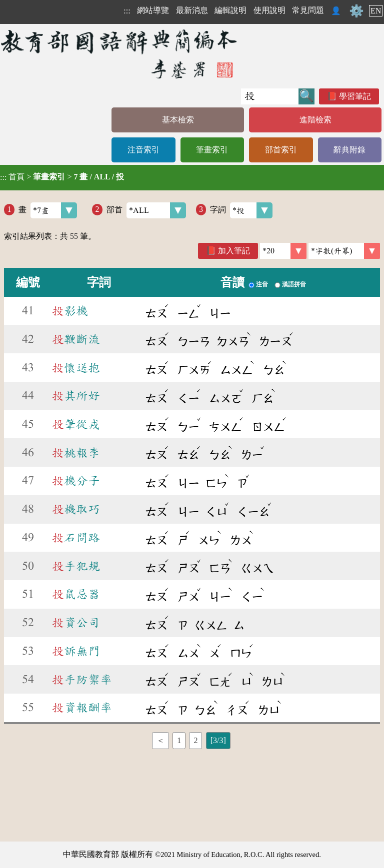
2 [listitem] (195, 740)
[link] (344, 251)
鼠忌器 (76, 594)
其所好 (76, 396)
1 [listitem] (179, 740)
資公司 (76, 623)
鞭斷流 (76, 339)
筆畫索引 (212, 150)
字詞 (241, 210)
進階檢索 (315, 120)
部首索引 (281, 150)
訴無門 (76, 651)
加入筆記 (234, 251)
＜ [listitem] (160, 740)
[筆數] (283, 251)
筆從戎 (76, 424)
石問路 (76, 538)
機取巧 (76, 509)
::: (127, 11)
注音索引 (143, 150)
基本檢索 (178, 120)
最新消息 (192, 10)
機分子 (76, 481)
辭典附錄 (349, 150)
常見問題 (308, 10)
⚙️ (356, 11)
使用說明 (269, 10)
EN (376, 11)
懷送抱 (76, 368)
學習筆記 (355, 96)
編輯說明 (230, 10)
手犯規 (76, 566)
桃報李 (76, 453)
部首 (146, 210)
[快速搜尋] (270, 96)
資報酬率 (82, 708)
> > (62, 177)
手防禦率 (82, 680)
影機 (70, 311)
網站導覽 (153, 10)
